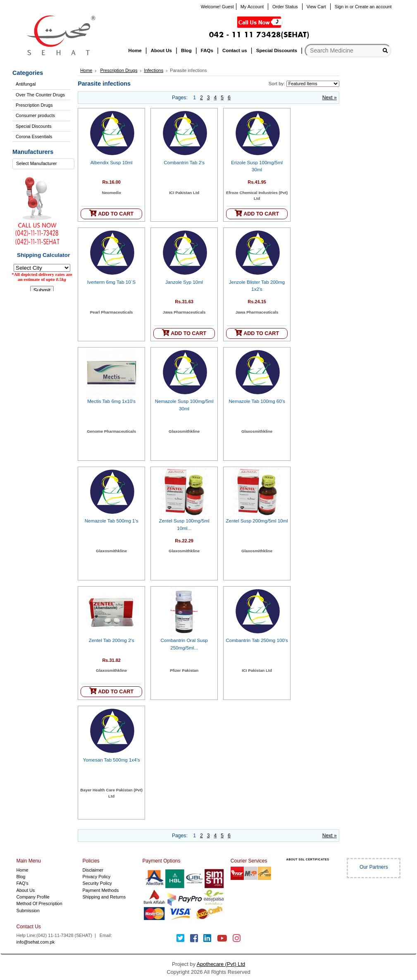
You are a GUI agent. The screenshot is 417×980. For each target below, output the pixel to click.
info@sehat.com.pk (36, 942)
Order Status (285, 7)
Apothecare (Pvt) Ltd (221, 964)
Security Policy (97, 883)
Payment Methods (100, 890)
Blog (21, 877)
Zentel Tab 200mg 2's (112, 640)
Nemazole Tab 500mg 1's (112, 521)
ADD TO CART (111, 213)
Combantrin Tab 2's (184, 163)
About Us (26, 890)
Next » (330, 98)
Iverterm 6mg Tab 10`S (111, 282)
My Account (252, 7)
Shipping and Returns (104, 897)
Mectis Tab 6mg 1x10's (111, 401)
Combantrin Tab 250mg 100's (257, 640)
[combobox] (43, 164)
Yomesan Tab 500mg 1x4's (112, 760)
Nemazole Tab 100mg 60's (257, 401)
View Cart (316, 7)
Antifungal (26, 84)
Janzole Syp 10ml (184, 282)
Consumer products (35, 115)
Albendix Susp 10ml (112, 163)
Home (86, 70)
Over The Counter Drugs (40, 95)
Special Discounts (33, 126)
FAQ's (23, 883)
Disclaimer (93, 870)
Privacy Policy (96, 877)
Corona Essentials (34, 137)
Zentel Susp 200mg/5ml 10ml (257, 521)
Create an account (373, 7)
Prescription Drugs (34, 105)
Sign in (342, 7)
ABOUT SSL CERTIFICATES (308, 859)
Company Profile (33, 897)
